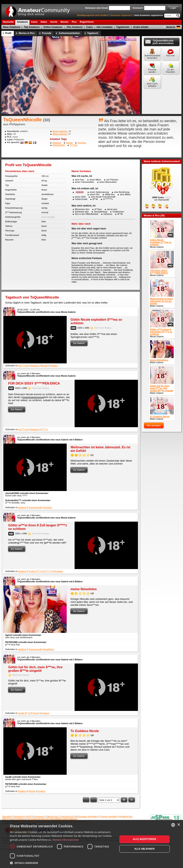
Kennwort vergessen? (122, 15)
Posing (36, 713)
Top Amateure (32, 27)
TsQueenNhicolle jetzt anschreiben (163, 42)
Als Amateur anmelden (87, 816)
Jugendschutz (67, 816)
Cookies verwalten (109, 816)
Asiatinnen (49, 649)
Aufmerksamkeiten (69, 33)
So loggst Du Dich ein (39, 819)
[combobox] (173, 825)
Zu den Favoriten (171, 71)
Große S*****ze (36, 571)
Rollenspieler (59, 145)
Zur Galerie (79, 343)
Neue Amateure (12, 27)
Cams (90, 27)
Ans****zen (23, 366)
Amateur (54, 366)
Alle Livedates (105, 27)
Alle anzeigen (154, 425)
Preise (11, 819)
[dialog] (91, 844)
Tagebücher (123, 27)
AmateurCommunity (40, 10)
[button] (62, 863)
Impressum (39, 816)
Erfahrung (21, 819)
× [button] (179, 825)
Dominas (82, 143)
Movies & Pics (27, 33)
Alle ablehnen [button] (144, 849)
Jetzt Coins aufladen (152, 85)
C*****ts (49, 571)
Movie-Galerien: (60, 131)
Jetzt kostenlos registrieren (149, 15)
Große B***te (24, 713)
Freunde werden (152, 71)
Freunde (47, 33)
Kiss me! (171, 56)
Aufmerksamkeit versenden (152, 57)
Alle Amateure (75, 27)
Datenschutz (52, 816)
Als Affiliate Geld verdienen (64, 819)
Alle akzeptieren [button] (145, 839)
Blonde (69, 143)
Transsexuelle (35, 507)
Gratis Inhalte (141, 27)
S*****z (44, 429)
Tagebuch (93, 33)
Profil (8, 33)
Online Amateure (53, 27)
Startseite (7, 816)
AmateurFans (126, 816)
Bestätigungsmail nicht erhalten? (93, 15)
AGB (29, 816)
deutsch (171, 27)
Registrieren (19, 816)
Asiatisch (57, 143)
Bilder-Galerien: (60, 134)
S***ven (74, 145)
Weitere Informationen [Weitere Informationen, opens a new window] (66, 840)
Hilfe (4, 819)
